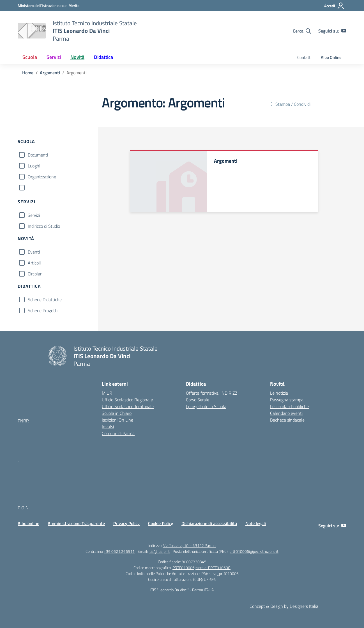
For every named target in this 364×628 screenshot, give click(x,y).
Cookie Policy (161, 523)
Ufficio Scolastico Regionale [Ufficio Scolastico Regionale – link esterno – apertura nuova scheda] (127, 400)
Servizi (34, 215)
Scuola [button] (30, 57)
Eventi (34, 252)
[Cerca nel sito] (302, 31)
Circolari (35, 274)
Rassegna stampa (287, 400)
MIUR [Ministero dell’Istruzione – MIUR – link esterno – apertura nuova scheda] (107, 393)
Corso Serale (198, 400)
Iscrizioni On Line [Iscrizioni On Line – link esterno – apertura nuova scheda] (118, 420)
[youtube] (344, 31)
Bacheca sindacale (287, 420)
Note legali (256, 523)
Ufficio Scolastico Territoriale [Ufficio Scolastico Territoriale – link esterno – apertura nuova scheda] (128, 406)
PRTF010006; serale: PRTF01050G (201, 568)
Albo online (28, 523)
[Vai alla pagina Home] (28, 73)
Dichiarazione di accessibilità (209, 523)
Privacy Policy (126, 523)
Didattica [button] (103, 57)
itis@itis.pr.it (159, 551)
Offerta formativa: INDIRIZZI (212, 393)
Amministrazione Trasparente (76, 523)
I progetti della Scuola (206, 406)
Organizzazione (42, 177)
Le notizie (279, 393)
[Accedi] (334, 6)
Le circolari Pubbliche (289, 406)
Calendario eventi (286, 413)
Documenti (38, 155)
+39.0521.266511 (119, 551)
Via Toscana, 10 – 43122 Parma (189, 545)
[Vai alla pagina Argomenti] (50, 73)
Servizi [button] (54, 57)
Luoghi (34, 166)
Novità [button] (77, 57)
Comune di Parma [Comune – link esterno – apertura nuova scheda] (118, 433)
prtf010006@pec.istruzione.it (254, 551)
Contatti (304, 57)
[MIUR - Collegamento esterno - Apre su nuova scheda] (49, 5)
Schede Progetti (43, 310)
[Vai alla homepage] (32, 31)
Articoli (34, 263)
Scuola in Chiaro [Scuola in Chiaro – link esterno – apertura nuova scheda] (117, 413)
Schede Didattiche (45, 300)
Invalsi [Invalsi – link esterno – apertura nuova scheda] (108, 427)
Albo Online (331, 57)
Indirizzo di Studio (44, 226)
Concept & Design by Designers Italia (284, 606)
